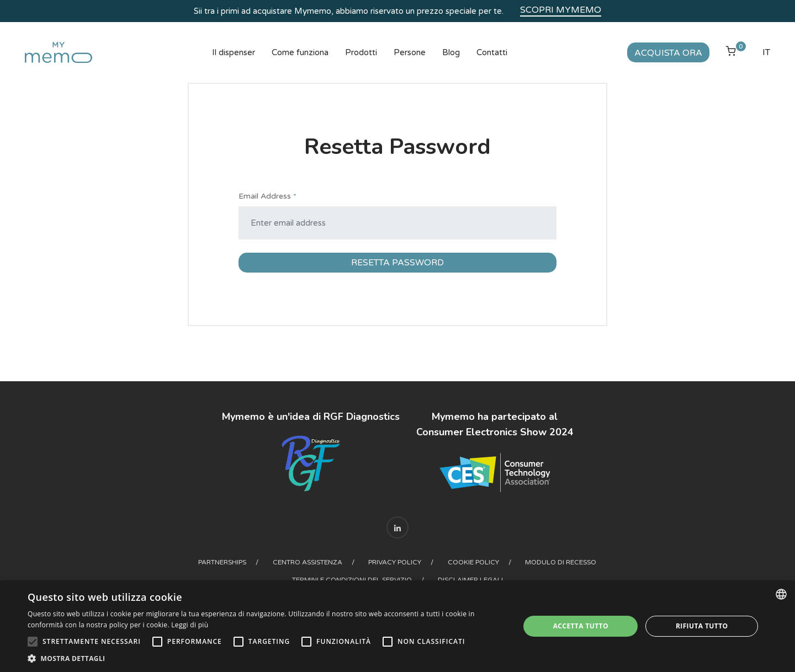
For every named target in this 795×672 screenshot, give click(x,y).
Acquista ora (668, 53)
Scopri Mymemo (561, 10)
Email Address (267, 196)
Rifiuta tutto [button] (702, 626)
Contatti (492, 52)
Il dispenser (234, 52)
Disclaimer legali (471, 580)
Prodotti (361, 52)
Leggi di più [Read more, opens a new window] (190, 625)
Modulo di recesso (562, 562)
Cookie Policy (474, 562)
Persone (410, 52)
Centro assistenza (308, 562)
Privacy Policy (395, 562)
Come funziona (300, 52)
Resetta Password (397, 263)
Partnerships (222, 562)
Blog (451, 52)
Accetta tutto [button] (581, 626)
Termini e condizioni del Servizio (352, 580)
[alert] (397, 626)
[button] (266, 658)
